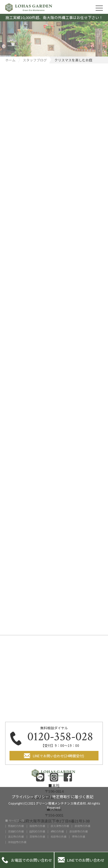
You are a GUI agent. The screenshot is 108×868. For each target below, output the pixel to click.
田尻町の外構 (37, 832)
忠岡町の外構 (16, 832)
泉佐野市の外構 (78, 832)
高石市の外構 (16, 837)
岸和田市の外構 (17, 842)
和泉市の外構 (58, 837)
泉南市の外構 (82, 826)
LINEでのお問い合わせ (81, 860)
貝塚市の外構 (37, 837)
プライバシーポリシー (30, 796)
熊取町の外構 (16, 826)
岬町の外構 (57, 832)
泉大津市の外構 (60, 826)
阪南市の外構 (37, 826)
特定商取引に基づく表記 (73, 796)
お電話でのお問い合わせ (27, 860)
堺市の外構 (78, 837)
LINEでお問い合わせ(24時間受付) (58, 756)
